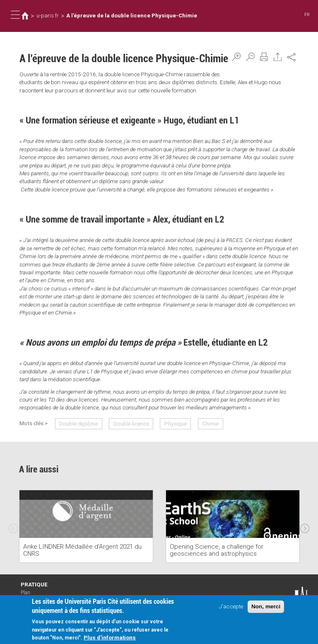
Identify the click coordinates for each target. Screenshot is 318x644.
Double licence (131, 424)
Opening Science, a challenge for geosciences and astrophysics (217, 550)
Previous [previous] (13, 526)
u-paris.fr (48, 16)
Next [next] (305, 526)
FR (307, 15)
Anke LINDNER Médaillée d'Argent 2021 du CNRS (82, 550)
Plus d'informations (110, 638)
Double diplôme (78, 424)
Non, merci (266, 607)
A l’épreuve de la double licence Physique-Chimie (132, 16)
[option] (86, 527)
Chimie (210, 424)
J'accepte (231, 607)
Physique (176, 424)
